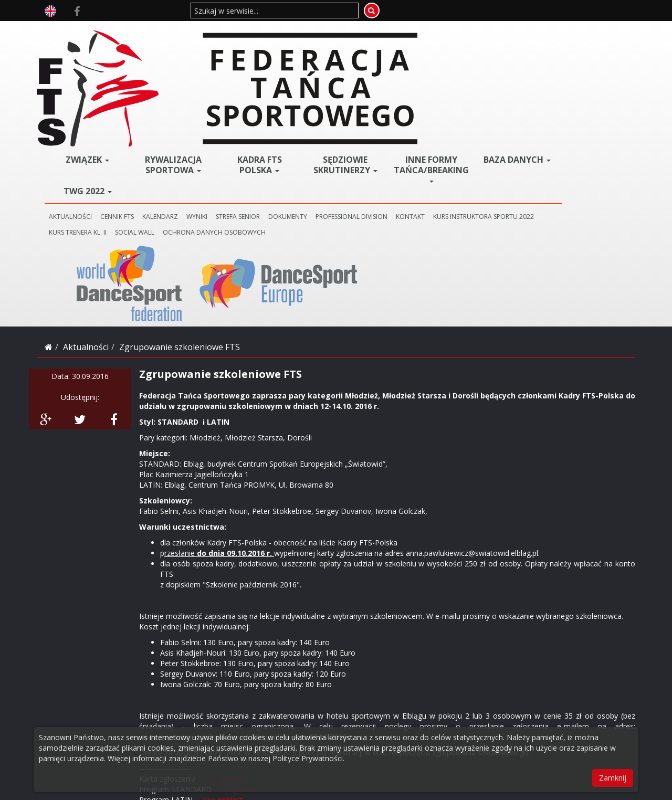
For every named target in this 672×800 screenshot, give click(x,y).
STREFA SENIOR (340, 90)
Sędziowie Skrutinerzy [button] (396, 42)
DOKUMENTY (390, 90)
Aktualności (86, 140)
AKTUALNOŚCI (173, 90)
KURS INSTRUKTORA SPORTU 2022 (202, 106)
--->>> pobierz (222, 571)
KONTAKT (513, 90)
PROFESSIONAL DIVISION (454, 90)
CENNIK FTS (219, 90)
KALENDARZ (262, 90)
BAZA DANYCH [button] (539, 37)
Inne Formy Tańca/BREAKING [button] (470, 42)
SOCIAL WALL (346, 106)
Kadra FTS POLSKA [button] (325, 38)
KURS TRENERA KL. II (289, 106)
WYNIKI (299, 90)
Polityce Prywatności (308, 758)
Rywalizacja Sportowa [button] (254, 38)
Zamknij (613, 778)
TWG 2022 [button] (183, 65)
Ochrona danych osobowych (426, 106)
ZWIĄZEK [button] (182, 33)
